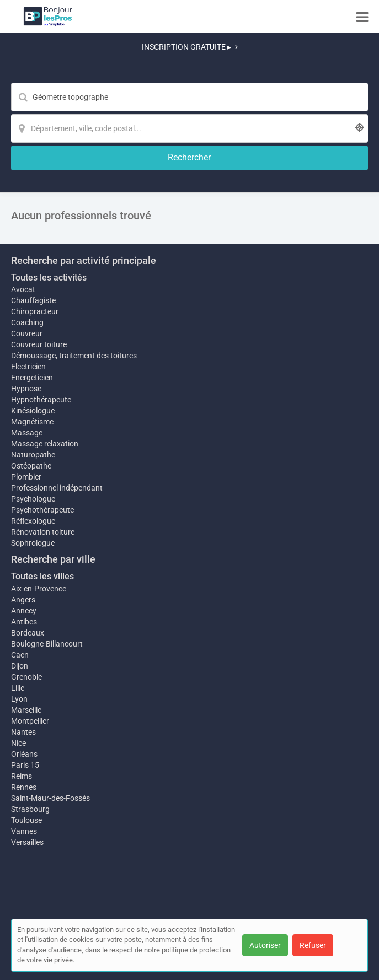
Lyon (19, 699)
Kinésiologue (33, 411)
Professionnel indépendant (57, 488)
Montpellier (30, 721)
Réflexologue (33, 521)
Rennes (24, 787)
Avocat (23, 289)
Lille (18, 688)
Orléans (24, 754)
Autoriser (265, 945)
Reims (22, 776)
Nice (18, 743)
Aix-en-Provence (39, 589)
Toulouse (26, 820)
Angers (23, 600)
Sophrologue (33, 543)
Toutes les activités (49, 278)
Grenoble (26, 677)
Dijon (20, 666)
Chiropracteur (35, 311)
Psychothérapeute (42, 510)
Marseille (26, 710)
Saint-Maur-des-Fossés (50, 798)
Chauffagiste (33, 300)
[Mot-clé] (189, 97)
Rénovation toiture (43, 532)
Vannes (24, 831)
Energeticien (32, 378)
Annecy (24, 611)
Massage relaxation (45, 444)
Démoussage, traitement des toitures (74, 356)
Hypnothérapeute (41, 400)
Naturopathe (33, 455)
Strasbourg (30, 809)
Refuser (313, 945)
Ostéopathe (31, 466)
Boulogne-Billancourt (47, 644)
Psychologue (33, 499)
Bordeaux (28, 633)
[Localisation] (189, 128)
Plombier (26, 477)
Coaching (27, 322)
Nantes (23, 732)
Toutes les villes (42, 576)
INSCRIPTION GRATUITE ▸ (190, 47)
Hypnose (26, 389)
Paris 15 (25, 765)
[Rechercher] (189, 158)
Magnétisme (32, 422)
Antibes (24, 622)
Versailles (27, 842)
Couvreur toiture (39, 344)
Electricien (28, 367)
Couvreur (27, 333)
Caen (20, 655)
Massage (27, 433)
